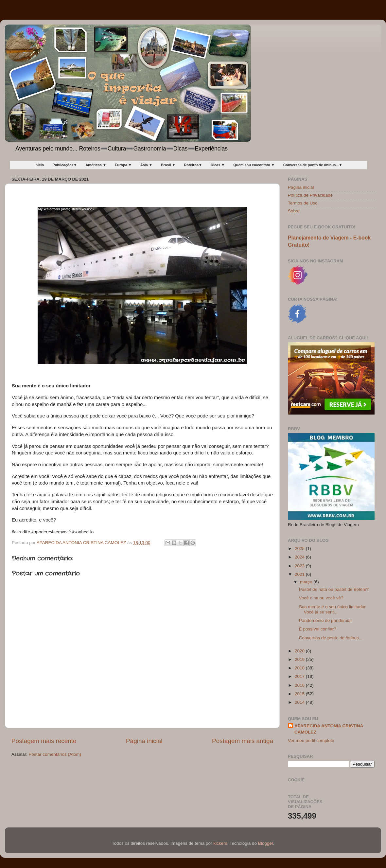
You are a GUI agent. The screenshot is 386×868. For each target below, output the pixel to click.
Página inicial (144, 741)
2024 (300, 557)
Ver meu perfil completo (311, 741)
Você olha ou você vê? (321, 598)
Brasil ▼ (168, 165)
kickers (220, 843)
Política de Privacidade (310, 195)
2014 (300, 702)
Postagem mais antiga (243, 741)
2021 (300, 574)
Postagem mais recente (44, 741)
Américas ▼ (96, 165)
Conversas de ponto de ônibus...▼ (313, 165)
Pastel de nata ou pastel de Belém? (334, 589)
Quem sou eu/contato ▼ (254, 165)
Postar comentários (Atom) (55, 754)
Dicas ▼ (218, 165)
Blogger (266, 843)
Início (39, 165)
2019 (300, 659)
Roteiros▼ (193, 165)
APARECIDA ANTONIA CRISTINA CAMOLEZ (329, 729)
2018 (300, 668)
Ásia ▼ (146, 165)
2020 (300, 651)
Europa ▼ (123, 165)
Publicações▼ (65, 165)
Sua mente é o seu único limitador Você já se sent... (332, 609)
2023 (300, 566)
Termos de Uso (303, 203)
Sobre (294, 211)
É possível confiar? (318, 629)
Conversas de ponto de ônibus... (331, 638)
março (307, 582)
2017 (300, 676)
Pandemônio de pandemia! (325, 620)
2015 (300, 694)
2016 (300, 685)
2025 (300, 549)
